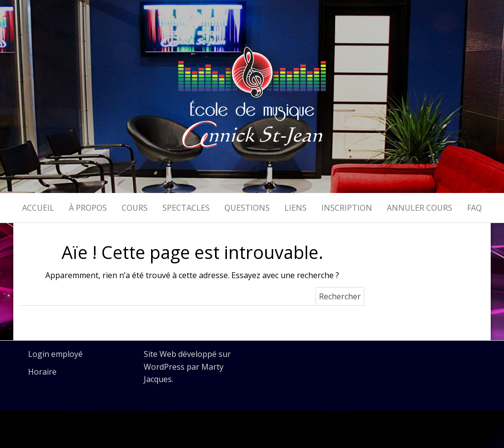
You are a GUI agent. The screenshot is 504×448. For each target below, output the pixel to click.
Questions (247, 208)
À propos (88, 208)
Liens (296, 208)
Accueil (38, 208)
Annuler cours (420, 208)
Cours (135, 208)
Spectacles (186, 208)
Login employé (55, 354)
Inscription (347, 208)
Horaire (42, 372)
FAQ (474, 208)
